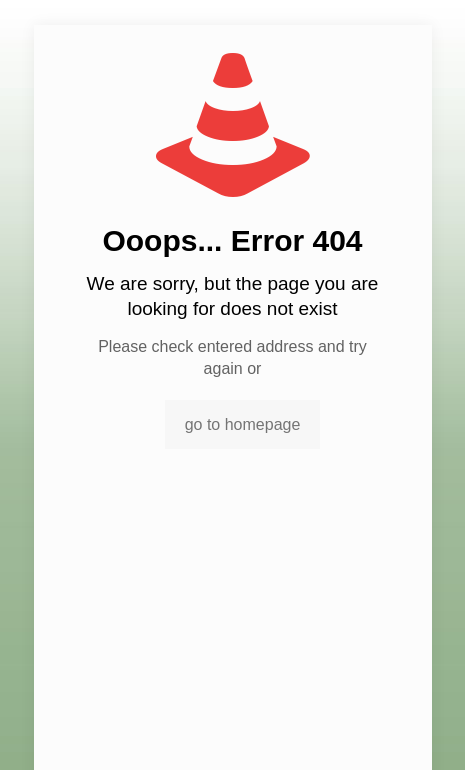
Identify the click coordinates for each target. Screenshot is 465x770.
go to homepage (243, 424)
